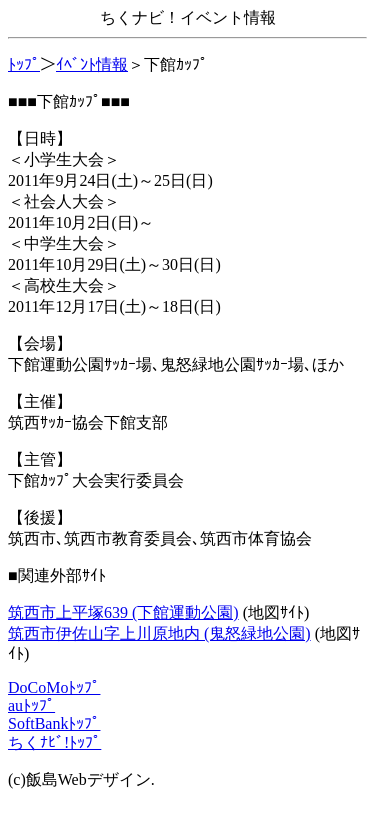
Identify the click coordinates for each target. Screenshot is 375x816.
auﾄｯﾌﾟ (31, 705)
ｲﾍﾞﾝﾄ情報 (92, 64)
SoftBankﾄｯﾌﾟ (54, 723)
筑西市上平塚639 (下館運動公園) (123, 612)
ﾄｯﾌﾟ (24, 64)
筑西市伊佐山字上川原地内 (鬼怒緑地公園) (159, 633)
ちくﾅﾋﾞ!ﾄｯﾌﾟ (54, 742)
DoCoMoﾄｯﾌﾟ (54, 687)
